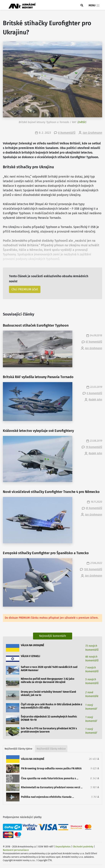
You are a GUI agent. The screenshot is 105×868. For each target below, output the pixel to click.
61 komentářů (94, 508)
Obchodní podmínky (83, 847)
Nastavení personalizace (16, 850)
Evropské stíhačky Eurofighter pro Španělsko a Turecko (46, 553)
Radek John (95, 400)
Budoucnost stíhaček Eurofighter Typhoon (36, 326)
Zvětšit (82, 122)
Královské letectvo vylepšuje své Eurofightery (38, 431)
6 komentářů (67, 133)
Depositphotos (63, 847)
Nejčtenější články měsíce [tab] (51, 749)
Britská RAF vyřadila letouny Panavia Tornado (38, 377)
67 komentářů (94, 342)
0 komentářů (94, 393)
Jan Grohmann (92, 133)
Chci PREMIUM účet (25, 289)
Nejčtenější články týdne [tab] (18, 749)
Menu (94, 6)
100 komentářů (93, 569)
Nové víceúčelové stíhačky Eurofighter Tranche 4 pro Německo (51, 492)
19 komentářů (94, 447)
